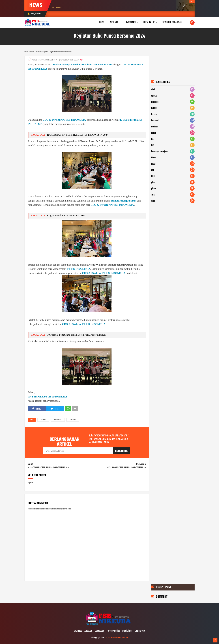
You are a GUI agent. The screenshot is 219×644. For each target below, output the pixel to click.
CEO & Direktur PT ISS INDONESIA (64, 120)
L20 (153, 139)
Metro (154, 158)
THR (153, 195)
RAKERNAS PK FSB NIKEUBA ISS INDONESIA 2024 (78, 135)
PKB (153, 176)
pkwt (153, 182)
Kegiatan (73, 420)
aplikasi (154, 96)
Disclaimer (127, 631)
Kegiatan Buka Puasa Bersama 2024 (66, 216)
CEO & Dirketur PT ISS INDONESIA (112, 205)
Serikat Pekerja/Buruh (123, 201)
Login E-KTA (140, 631)
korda (154, 133)
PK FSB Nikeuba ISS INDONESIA (47, 397)
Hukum (154, 114)
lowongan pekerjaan (159, 152)
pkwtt (154, 189)
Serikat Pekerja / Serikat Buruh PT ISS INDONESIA (83, 65)
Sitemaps (78, 631)
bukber (43, 420)
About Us (88, 631)
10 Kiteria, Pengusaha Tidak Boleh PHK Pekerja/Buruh (76, 335)
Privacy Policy (113, 631)
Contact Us (100, 631)
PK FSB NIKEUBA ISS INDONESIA (117, 638)
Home (102, 22)
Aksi (153, 90)
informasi (58, 420)
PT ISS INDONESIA (79, 269)
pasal (153, 164)
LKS (153, 145)
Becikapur (155, 102)
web (153, 201)
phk (153, 170)
